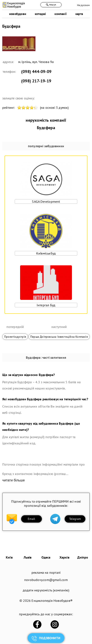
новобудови (18, 14)
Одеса (46, 557)
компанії (61, 14)
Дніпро (83, 557)
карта (79, 14)
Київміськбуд (46, 253)
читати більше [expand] (13, 480)
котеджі (40, 14)
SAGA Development (46, 201)
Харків (64, 557)
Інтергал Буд (46, 305)
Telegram (75, 519)
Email (31, 519)
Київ (9, 557)
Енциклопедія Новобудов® (52, 601)
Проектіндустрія (15, 337)
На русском (83, 5)
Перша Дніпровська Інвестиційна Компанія (59, 337)
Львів (28, 557)
